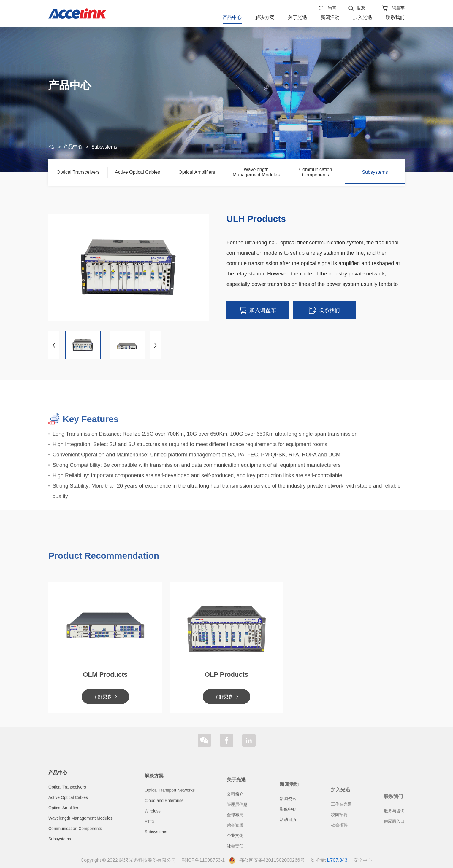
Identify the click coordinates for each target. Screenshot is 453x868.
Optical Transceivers (78, 172)
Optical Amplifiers (197, 172)
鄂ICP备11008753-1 (203, 860)
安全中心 (363, 860)
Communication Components (315, 172)
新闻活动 (330, 17)
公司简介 (235, 843)
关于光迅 (297, 17)
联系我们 (395, 17)
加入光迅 (362, 17)
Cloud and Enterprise (164, 844)
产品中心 (232, 17)
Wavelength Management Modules (256, 172)
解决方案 (265, 17)
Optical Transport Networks (170, 834)
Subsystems (104, 147)
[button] (155, 345)
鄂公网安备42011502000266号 (272, 860)
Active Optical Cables (137, 172)
